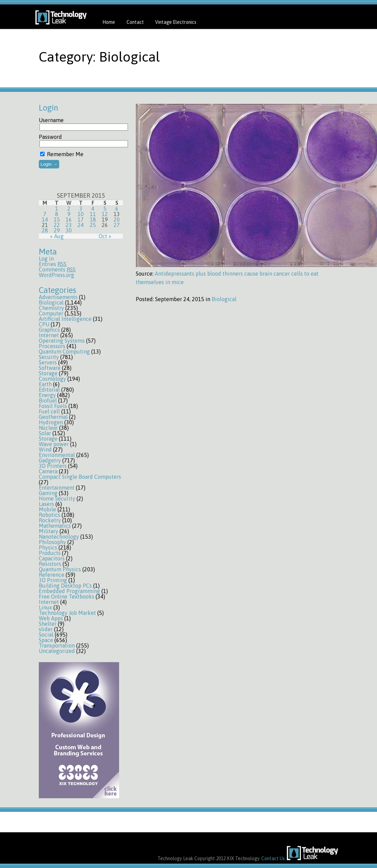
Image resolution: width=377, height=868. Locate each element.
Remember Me (62, 154)
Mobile (47, 509)
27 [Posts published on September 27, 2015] (117, 225)
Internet (49, 335)
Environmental (57, 455)
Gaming (48, 493)
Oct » (105, 236)
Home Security (57, 498)
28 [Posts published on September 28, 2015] (45, 230)
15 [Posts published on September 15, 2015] (57, 219)
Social (46, 635)
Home (109, 22)
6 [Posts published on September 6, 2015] (117, 209)
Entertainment (57, 488)
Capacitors (52, 558)
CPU (44, 324)
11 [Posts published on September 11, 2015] (93, 214)
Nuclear (48, 428)
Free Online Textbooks (67, 596)
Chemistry (51, 308)
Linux (45, 607)
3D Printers (53, 466)
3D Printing (53, 580)
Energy (47, 395)
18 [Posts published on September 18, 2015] (93, 219)
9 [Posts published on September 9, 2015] (69, 214)
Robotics (50, 515)
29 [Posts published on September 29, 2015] (57, 230)
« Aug (57, 236)
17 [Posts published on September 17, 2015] (81, 219)
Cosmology (52, 379)
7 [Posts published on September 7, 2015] (45, 214)
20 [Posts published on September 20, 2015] (117, 219)
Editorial (49, 390)
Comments (57, 269)
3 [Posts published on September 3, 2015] (81, 209)
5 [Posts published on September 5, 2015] (105, 209)
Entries (53, 264)
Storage (48, 373)
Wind (45, 449)
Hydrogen (51, 422)
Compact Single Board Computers (80, 477)
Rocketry (50, 520)
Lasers (46, 504)
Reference (52, 575)
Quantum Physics (60, 569)
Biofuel (48, 400)
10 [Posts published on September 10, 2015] (81, 214)
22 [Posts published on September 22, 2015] (57, 225)
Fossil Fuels (53, 406)
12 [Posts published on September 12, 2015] (105, 214)
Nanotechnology (59, 537)
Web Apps (51, 618)
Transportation (57, 645)
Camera (48, 471)
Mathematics (55, 526)
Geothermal (53, 417)
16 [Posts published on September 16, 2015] (69, 219)
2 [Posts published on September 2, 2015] (69, 209)
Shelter (48, 624)
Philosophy (52, 542)
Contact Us (273, 858)
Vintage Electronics (176, 22)
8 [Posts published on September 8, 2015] (57, 214)
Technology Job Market (67, 613)
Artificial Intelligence (65, 319)
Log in (46, 259)
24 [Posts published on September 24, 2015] (81, 225)
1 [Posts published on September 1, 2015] (57, 209)
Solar (45, 433)
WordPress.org (56, 275)
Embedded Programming (69, 591)
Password (50, 137)
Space (46, 640)
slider (46, 629)
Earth (45, 384)
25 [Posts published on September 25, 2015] (93, 225)
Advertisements (58, 297)
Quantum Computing (64, 351)
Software (50, 368)
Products (50, 553)
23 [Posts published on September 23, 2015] (69, 225)
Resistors (50, 564)
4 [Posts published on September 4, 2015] (93, 209)
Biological (51, 302)
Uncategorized (57, 651)
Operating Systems (62, 341)
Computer (51, 313)
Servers (48, 362)
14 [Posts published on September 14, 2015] (45, 219)
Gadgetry (50, 460)
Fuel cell (49, 411)
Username (51, 120)
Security (49, 357)
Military (48, 531)
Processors (52, 346)
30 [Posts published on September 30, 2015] (69, 230)
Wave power (54, 444)
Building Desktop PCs (65, 586)
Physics (48, 547)
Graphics (49, 330)
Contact (135, 22)
